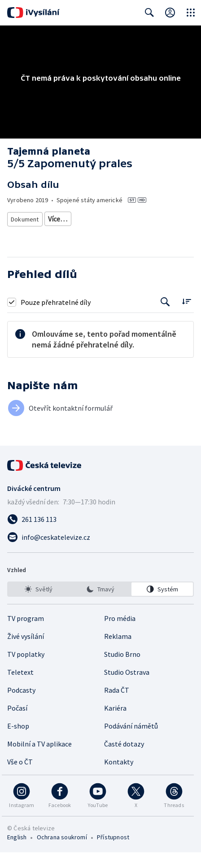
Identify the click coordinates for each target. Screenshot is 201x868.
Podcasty (21, 706)
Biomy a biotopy (121, 235)
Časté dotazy (124, 759)
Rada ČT (117, 706)
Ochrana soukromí (62, 853)
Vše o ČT (20, 777)
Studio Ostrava (127, 688)
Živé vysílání (26, 652)
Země (81, 235)
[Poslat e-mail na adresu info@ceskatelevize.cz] (100, 553)
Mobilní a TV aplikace (39, 759)
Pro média (120, 634)
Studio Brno (122, 670)
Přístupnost (113, 853)
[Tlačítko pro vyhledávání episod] (165, 318)
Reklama (118, 652)
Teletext (20, 688)
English (17, 853)
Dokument (25, 219)
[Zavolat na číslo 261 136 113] (100, 535)
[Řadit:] (186, 317)
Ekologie (52, 235)
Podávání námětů (131, 742)
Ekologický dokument (154, 219)
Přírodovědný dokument (82, 219)
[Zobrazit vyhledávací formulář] (149, 13)
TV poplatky (26, 670)
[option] (39, 605)
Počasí (17, 724)
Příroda (21, 235)
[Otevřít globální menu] (191, 13)
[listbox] (100, 605)
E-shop (18, 742)
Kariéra (115, 724)
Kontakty (119, 777)
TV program (26, 634)
